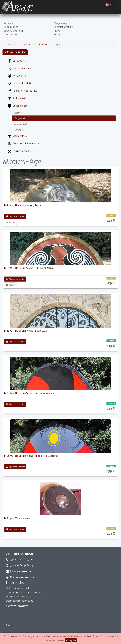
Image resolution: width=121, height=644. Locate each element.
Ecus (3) (18, 113)
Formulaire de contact (24, 577)
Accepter (71, 640)
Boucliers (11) (17, 106)
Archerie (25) (17, 99)
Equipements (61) (19, 151)
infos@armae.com (21, 571)
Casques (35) (17, 61)
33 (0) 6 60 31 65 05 (22, 565)
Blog (9, 625)
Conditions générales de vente (24, 593)
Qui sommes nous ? (18, 588)
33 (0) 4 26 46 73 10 (21, 560)
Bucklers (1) (20, 124)
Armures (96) (17, 76)
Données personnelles (19, 601)
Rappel (10, 222)
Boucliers (43, 45)
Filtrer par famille (15, 52)
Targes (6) (20, 118)
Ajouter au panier (15, 216)
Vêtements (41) (18, 136)
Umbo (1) (19, 130)
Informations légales (18, 597)
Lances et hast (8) (19, 84)
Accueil (12, 45)
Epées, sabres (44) (20, 69)
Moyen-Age (27, 45)
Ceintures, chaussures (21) (24, 144)
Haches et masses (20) (22, 91)
